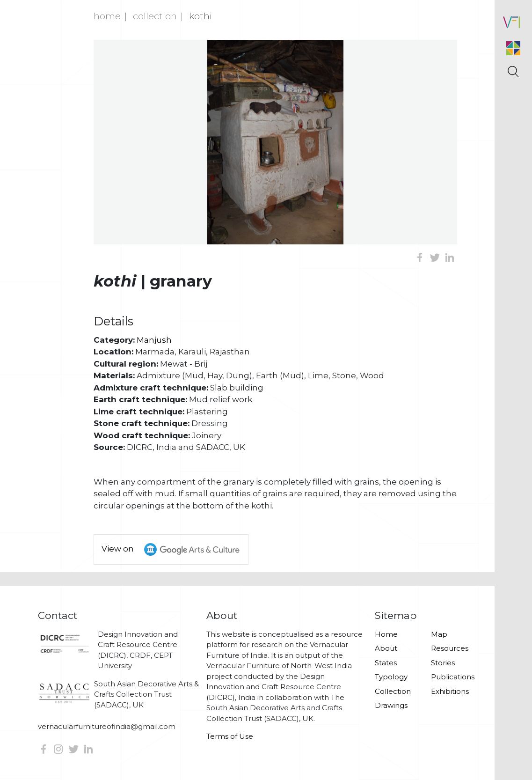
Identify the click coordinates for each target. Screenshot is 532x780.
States (386, 663)
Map (439, 634)
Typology (391, 677)
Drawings (391, 705)
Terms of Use (230, 736)
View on (175, 549)
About (386, 648)
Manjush (154, 340)
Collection (155, 16)
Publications (453, 677)
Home (107, 16)
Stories (443, 663)
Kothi (200, 16)
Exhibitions (450, 691)
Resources (450, 648)
